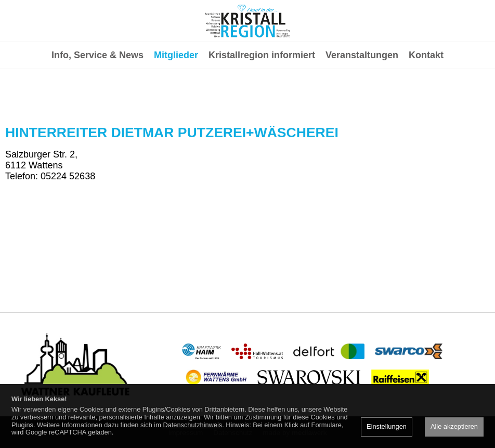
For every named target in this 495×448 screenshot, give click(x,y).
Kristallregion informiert (262, 97)
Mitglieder (176, 97)
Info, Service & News (97, 97)
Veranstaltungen (362, 97)
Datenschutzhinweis (192, 425)
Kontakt (426, 97)
